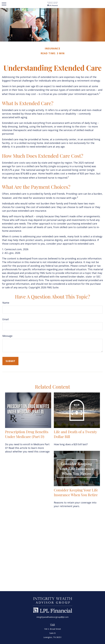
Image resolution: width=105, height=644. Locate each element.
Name (6, 303)
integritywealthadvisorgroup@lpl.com (53, 617)
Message (7, 336)
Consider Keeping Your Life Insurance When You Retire (76, 492)
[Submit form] (10, 361)
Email (6, 319)
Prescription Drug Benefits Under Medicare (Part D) (27, 434)
